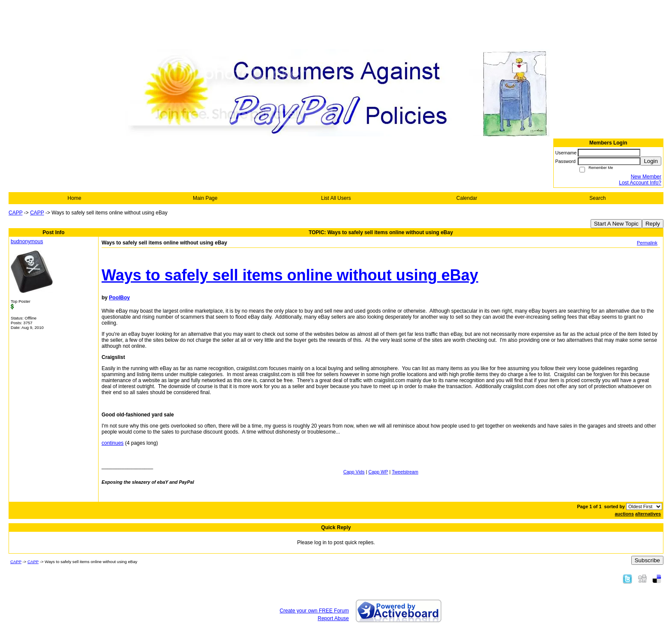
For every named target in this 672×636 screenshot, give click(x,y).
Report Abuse (333, 618)
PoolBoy (119, 298)
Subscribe (647, 560)
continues (112, 443)
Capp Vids (354, 472)
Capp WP (378, 472)
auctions (624, 514)
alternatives (648, 514)
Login (651, 161)
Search (597, 198)
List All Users (336, 198)
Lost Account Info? (640, 183)
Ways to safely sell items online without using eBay (290, 275)
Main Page (205, 198)
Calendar (467, 198)
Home (75, 198)
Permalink (647, 243)
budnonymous (27, 241)
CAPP (15, 213)
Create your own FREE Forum (314, 611)
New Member (646, 177)
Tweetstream (405, 472)
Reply (653, 224)
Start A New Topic (616, 224)
